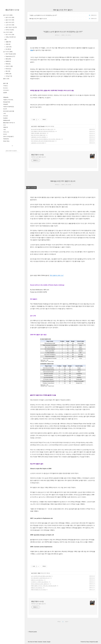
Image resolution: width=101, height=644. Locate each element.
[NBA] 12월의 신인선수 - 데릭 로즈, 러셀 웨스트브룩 (44, 586)
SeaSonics (6, 139)
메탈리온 (6, 127)
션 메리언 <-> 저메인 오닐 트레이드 (40, 582)
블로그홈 (6, 83)
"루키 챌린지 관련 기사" (57, 275)
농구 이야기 (8, 52)
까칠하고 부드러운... (9, 100)
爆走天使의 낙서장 (12, 10)
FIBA (8, 64)
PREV (59, 621)
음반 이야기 (10, 20)
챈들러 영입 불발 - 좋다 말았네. (39, 133)
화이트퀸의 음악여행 (9, 111)
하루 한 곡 (10, 30)
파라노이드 (6, 132)
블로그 (6, 79)
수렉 (4, 113)
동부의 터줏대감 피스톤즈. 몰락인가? (40, 584)
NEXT (67, 621)
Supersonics (10, 56)
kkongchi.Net (7, 102)
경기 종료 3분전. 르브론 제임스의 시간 (40, 578)
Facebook (40, 642)
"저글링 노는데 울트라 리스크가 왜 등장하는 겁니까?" (43, 15)
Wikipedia (6, 97)
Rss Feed (30, 642)
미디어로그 (6, 90)
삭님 (32, 50)
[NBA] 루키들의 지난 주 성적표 (38, 590)
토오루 (5, 109)
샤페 (4, 130)
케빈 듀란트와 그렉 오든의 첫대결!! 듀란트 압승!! (43, 141)
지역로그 (6, 86)
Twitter (36, 642)
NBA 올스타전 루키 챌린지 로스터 (38, 19)
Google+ (49, 642)
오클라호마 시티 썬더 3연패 (38, 143)
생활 (8, 42)
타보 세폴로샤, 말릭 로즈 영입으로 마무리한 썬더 (43, 131)
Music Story (6, 141)
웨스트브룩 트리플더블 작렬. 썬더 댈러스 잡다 (42, 129)
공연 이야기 (10, 22)
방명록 (5, 93)
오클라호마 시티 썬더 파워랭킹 (39, 137)
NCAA (8, 69)
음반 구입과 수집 (11, 27)
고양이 (8, 47)
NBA (8, 59)
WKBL (8, 74)
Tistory (88, 642)
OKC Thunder (11, 54)
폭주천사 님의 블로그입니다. (39, 157)
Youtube (44, 642)
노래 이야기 (10, 25)
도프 (4, 125)
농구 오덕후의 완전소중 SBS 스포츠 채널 (41, 576)
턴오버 (5, 134)
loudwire (5, 118)
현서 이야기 (10, 35)
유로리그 (9, 66)
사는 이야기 (8, 32)
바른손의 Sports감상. (9, 107)
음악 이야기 (8, 15)
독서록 (8, 49)
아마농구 (9, 76)
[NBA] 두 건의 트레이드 (37, 588)
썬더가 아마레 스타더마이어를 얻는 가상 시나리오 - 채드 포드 (46, 139)
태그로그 (6, 88)
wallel (97, 642)
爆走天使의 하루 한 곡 (9, 123)
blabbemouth (7, 120)
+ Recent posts (32, 632)
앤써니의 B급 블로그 (9, 136)
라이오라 (6, 116)
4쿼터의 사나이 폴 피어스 (37, 580)
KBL (8, 71)
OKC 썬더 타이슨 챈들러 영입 (38, 135)
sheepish (6, 104)
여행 (8, 44)
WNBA (8, 61)
